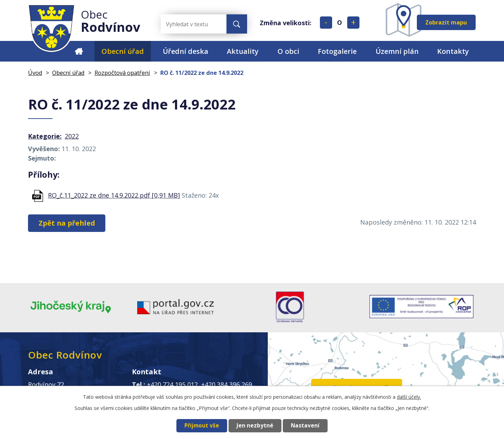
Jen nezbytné (255, 426)
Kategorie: (45, 136)
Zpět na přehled (67, 223)
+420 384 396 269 (227, 384)
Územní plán (397, 51)
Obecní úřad (123, 51)
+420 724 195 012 (172, 384)
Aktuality (243, 51)
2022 (72, 136)
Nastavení (305, 426)
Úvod (79, 51)
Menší (326, 23)
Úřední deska (185, 51)
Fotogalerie (337, 51)
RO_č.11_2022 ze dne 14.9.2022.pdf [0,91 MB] (114, 195)
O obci (288, 51)
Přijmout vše (202, 426)
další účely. (409, 397)
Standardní (340, 23)
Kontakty (453, 51)
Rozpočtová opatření (122, 73)
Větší (353, 23)
